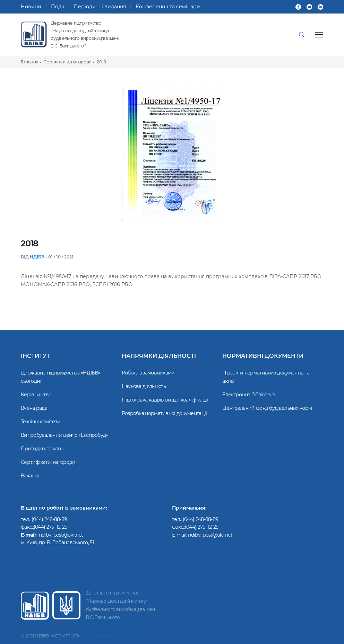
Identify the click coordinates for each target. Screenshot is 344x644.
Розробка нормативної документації (164, 413)
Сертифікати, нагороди (48, 462)
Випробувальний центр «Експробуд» (64, 435)
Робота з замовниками (148, 373)
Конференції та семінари (168, 7)
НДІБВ (37, 257)
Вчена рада (34, 408)
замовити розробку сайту (109, 636)
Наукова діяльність (144, 386)
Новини (31, 7)
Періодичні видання (100, 7)
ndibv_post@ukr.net (211, 535)
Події (58, 7)
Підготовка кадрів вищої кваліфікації (165, 400)
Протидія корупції (42, 449)
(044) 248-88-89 (201, 519)
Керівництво (36, 395)
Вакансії (30, 476)
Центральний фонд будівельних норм (267, 408)
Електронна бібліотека (249, 395)
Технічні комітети (41, 422)
